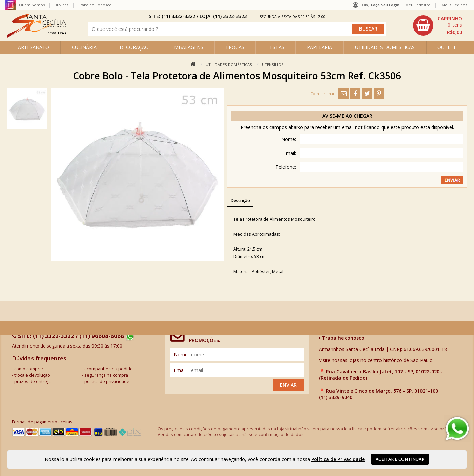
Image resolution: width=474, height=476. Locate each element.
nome (181, 354)
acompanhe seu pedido (109, 369)
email (180, 370)
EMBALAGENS (187, 47)
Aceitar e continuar (400, 459)
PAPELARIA (320, 47)
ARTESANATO (34, 47)
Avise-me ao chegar (347, 116)
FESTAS (276, 47)
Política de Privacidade (338, 459)
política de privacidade (107, 382)
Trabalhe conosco (342, 338)
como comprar (29, 369)
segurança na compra (106, 375)
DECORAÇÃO (134, 47)
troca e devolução (32, 375)
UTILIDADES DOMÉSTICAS (385, 47)
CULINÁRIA (84, 47)
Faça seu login (385, 5)
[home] (36, 36)
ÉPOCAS (235, 47)
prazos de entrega (33, 382)
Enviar (288, 385)
